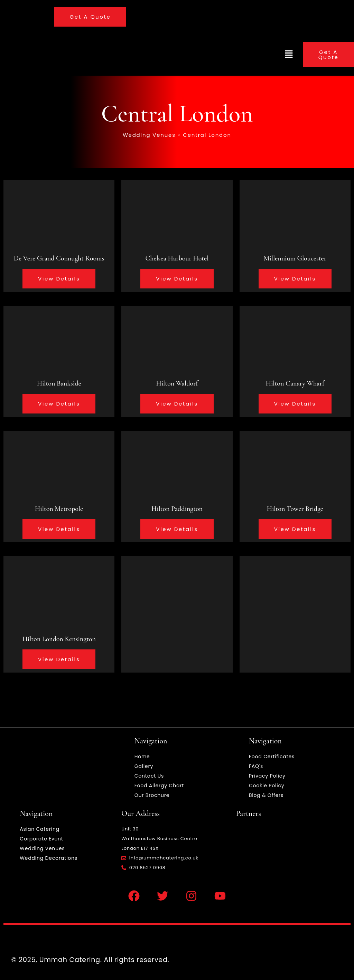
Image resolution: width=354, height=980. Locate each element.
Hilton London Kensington (59, 639)
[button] (289, 55)
